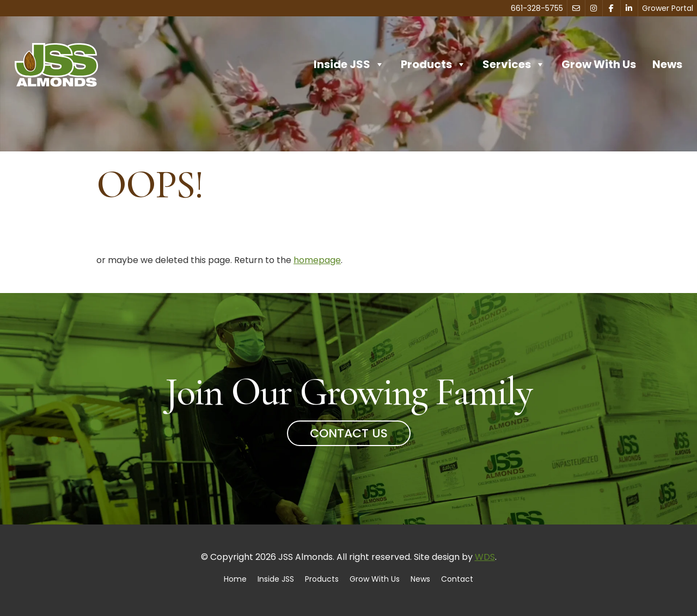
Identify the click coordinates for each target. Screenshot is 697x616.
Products (433, 64)
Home (235, 579)
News (667, 64)
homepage (317, 260)
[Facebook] (612, 8)
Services (514, 64)
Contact (457, 579)
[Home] (56, 64)
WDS (485, 557)
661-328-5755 (537, 8)
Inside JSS (349, 64)
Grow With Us (599, 64)
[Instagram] (594, 8)
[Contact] (576, 8)
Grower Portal (668, 8)
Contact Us (349, 433)
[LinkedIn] (629, 8)
